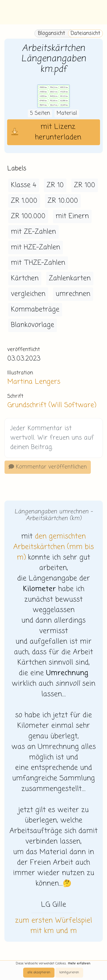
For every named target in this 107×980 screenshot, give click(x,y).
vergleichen (28, 294)
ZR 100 (85, 185)
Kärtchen (25, 278)
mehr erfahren (79, 964)
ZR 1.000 (24, 201)
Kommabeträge (35, 310)
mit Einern (72, 216)
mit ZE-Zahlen (33, 232)
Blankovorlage (33, 325)
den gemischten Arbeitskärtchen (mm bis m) (54, 547)
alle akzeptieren (39, 972)
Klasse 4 (24, 185)
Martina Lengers (34, 382)
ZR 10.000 (63, 201)
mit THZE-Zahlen (38, 263)
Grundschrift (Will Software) (52, 405)
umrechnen (73, 294)
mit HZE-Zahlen (36, 247)
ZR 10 (55, 185)
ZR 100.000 (28, 216)
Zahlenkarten (70, 278)
